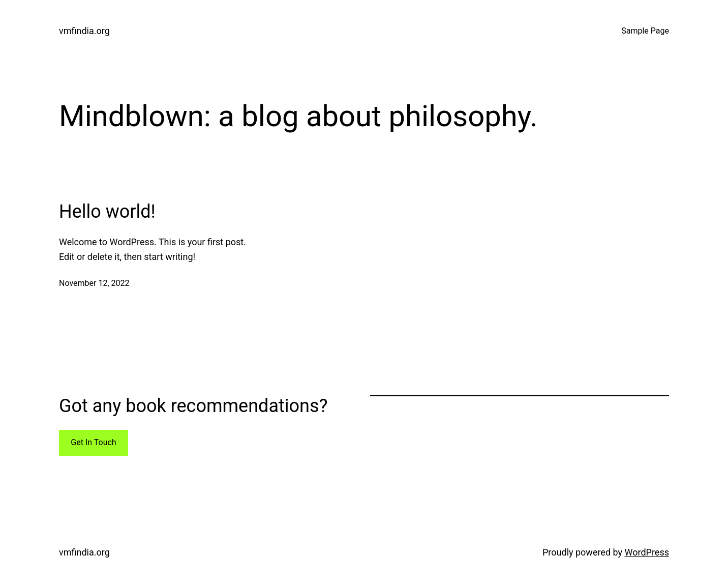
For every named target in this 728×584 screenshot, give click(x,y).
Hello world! (107, 212)
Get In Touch (93, 442)
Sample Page (645, 31)
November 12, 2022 (94, 283)
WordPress (647, 552)
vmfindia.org (84, 31)
